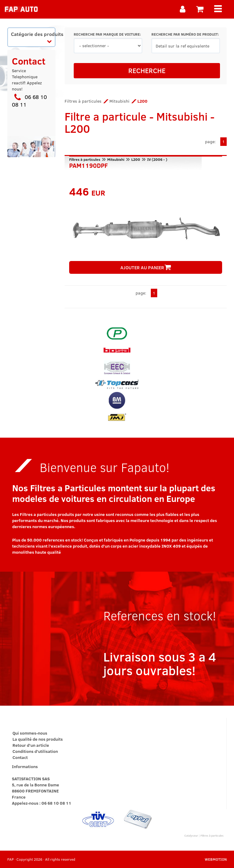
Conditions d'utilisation (35, 751)
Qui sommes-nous (30, 733)
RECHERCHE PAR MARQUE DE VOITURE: (107, 34)
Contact (20, 757)
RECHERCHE (147, 70)
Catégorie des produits (33, 37)
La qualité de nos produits (38, 739)
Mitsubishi (119, 101)
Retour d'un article (31, 745)
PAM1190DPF (89, 165)
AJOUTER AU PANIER (146, 267)
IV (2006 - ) (157, 159)
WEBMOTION (216, 859)
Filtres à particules (83, 101)
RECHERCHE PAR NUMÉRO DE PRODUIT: (185, 34)
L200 (136, 159)
